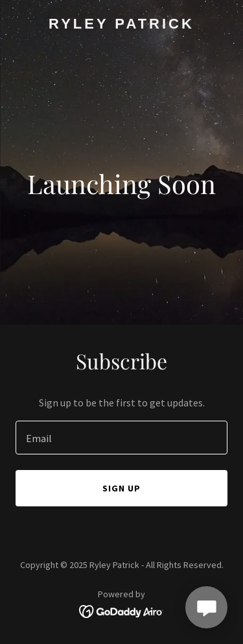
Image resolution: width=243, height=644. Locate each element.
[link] (121, 25)
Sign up (121, 488)
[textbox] (121, 438)
